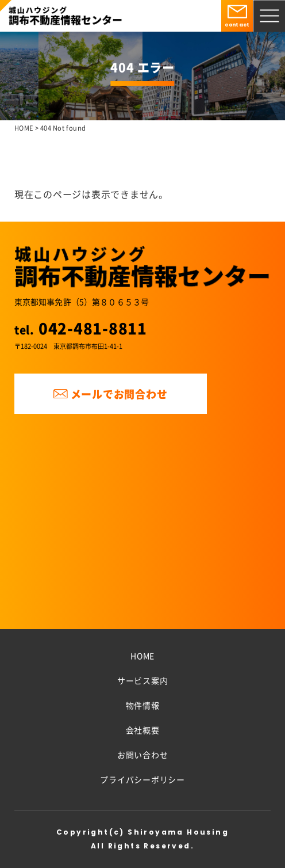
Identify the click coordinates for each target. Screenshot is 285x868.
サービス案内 (143, 680)
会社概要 (143, 730)
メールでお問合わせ (110, 394)
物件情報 (143, 705)
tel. (81, 330)
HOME (142, 656)
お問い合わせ (143, 755)
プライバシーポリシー (142, 779)
